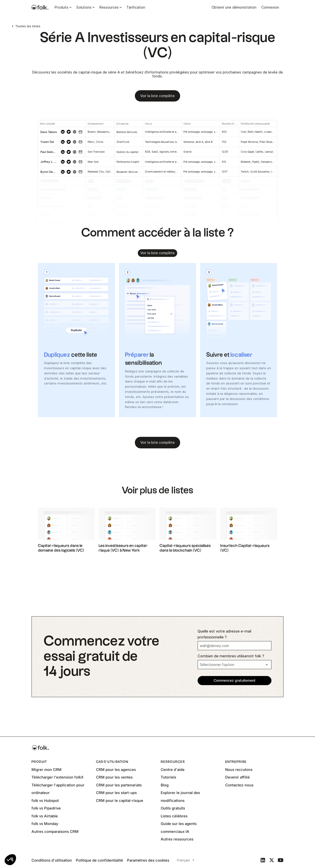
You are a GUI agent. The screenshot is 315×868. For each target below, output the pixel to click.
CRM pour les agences (116, 770)
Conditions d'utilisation (52, 860)
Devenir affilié (237, 777)
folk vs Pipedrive (46, 808)
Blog (165, 785)
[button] (10, 860)
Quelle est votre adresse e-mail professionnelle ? (224, 634)
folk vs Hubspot (45, 801)
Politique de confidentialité (99, 860)
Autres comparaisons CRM (55, 831)
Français (183, 860)
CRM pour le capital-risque (120, 801)
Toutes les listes (28, 26)
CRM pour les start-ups (116, 793)
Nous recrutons (239, 770)
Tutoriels (168, 777)
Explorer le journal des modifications (180, 797)
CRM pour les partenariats (119, 785)
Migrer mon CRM (47, 770)
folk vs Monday (45, 824)
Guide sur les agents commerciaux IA (179, 828)
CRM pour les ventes (114, 777)
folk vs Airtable (45, 816)
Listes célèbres (174, 816)
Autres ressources (177, 839)
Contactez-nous (239, 785)
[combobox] (185, 860)
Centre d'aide (173, 770)
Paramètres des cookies (148, 860)
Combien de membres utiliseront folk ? (231, 656)
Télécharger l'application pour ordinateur (58, 789)
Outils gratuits (173, 808)
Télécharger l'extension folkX (57, 777)
